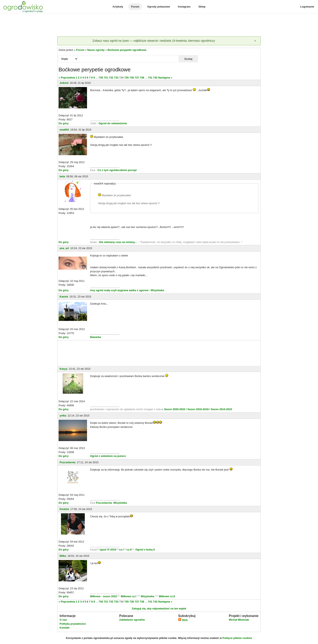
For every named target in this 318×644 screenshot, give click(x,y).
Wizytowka (148, 596)
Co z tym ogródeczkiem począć (117, 170)
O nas (63, 620)
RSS (183, 620)
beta (62, 176)
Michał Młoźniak (239, 620)
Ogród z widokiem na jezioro (108, 456)
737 (137, 78)
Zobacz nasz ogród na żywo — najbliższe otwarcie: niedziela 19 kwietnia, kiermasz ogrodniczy (154, 41)
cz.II (129, 550)
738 (142, 78)
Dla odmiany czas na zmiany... (118, 242)
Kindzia (64, 509)
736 (132, 78)
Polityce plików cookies (237, 638)
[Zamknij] (255, 41)
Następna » (165, 78)
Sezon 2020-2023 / (176, 409)
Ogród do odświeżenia (113, 123)
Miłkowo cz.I (129, 596)
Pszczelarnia (68, 462)
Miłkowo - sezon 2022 (103, 596)
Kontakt (64, 628)
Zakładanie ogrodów (132, 620)
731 (106, 78)
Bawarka (95, 337)
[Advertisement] (159, 25)
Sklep (202, 7)
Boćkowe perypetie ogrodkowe (127, 50)
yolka (63, 416)
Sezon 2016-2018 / (199, 409)
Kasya (63, 369)
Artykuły (118, 7)
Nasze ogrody (96, 50)
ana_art (64, 248)
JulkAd (64, 83)
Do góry (64, 123)
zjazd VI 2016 (108, 550)
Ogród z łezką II (145, 550)
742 (155, 78)
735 (126, 78)
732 (111, 78)
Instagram (184, 7)
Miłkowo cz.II (166, 596)
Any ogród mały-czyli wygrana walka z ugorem (119, 290)
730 (101, 78)
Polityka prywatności (73, 624)
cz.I (121, 550)
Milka (63, 556)
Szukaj (188, 59)
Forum (135, 7)
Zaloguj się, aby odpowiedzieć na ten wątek (159, 609)
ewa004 (64, 130)
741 (150, 78)
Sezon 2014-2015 (221, 409)
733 (116, 78)
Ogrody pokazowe (159, 7)
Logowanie (307, 7)
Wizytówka (157, 290)
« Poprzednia (67, 78)
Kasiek (64, 297)
